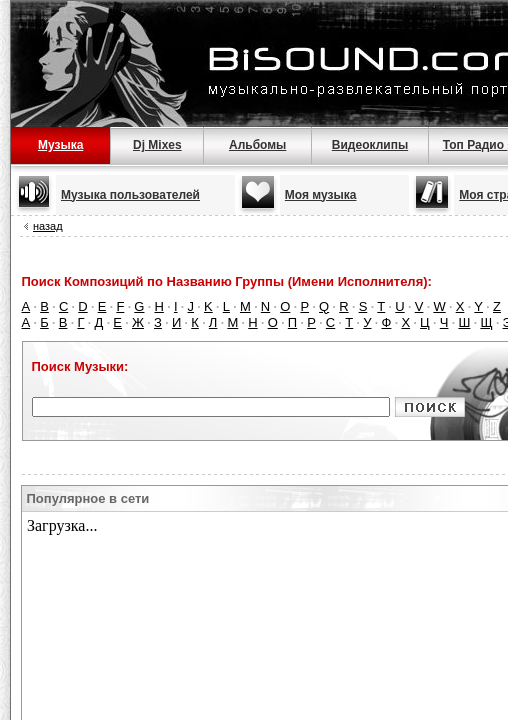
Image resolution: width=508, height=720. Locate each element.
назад (48, 226)
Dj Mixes (157, 145)
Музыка (60, 145)
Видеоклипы (370, 145)
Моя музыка (321, 195)
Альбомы (257, 145)
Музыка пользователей (130, 195)
